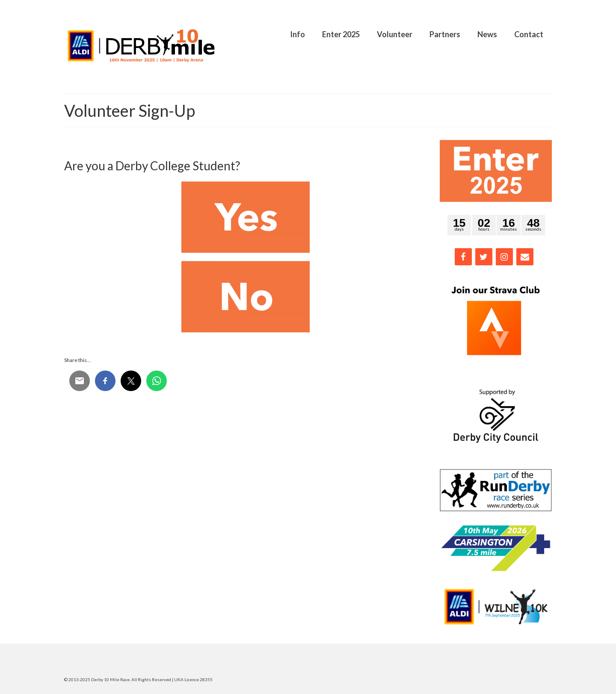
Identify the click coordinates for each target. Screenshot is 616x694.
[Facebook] (463, 257)
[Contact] (525, 257)
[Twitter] (484, 257)
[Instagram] (504, 257)
